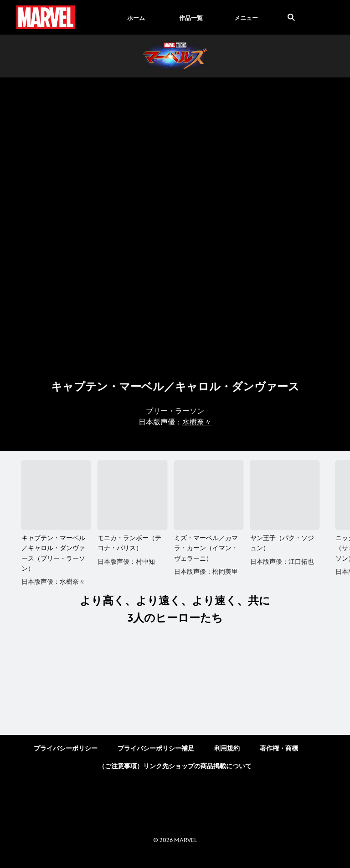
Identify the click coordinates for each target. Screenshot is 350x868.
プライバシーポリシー (66, 758)
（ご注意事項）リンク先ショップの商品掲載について (175, 776)
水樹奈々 (197, 422)
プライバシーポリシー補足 (156, 758)
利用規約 (227, 758)
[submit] (291, 17)
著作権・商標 (279, 758)
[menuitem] (136, 17)
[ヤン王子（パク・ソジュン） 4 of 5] (285, 495)
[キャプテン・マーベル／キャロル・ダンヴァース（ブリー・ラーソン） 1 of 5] (56, 495)
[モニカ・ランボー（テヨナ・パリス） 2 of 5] (132, 495)
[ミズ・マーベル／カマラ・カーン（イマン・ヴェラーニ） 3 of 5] (209, 495)
